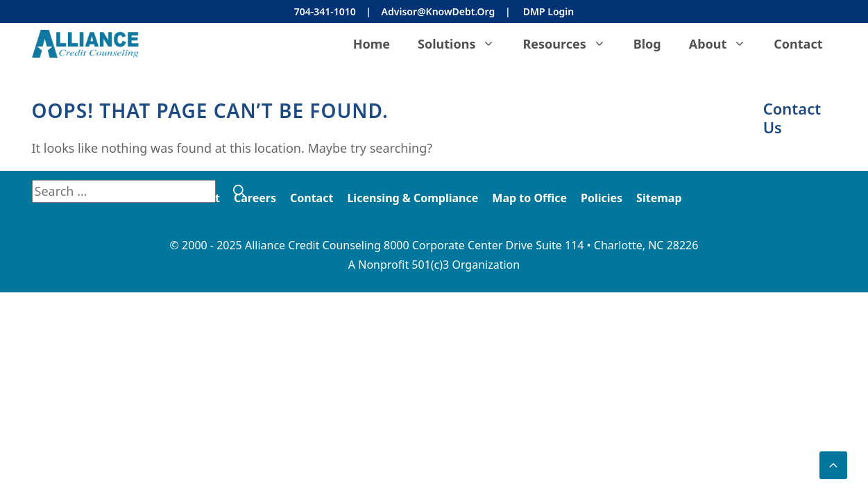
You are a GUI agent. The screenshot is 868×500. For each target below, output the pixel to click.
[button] (833, 465)
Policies (602, 198)
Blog (647, 44)
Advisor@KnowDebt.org (439, 11)
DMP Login (548, 11)
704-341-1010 (325, 11)
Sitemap (659, 198)
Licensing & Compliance (412, 198)
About (725, 44)
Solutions (463, 44)
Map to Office (529, 198)
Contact (798, 44)
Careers (255, 198)
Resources (571, 44)
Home (372, 44)
